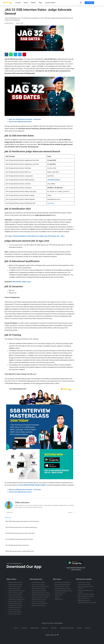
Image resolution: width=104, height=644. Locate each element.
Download (51, 203)
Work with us (24, 628)
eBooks (33, 3)
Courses (18, 3)
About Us (16, 628)
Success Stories (50, 3)
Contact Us (88, 628)
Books (26, 3)
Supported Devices (34, 628)
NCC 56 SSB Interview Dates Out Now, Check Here (20, 533)
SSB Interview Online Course (22, 282)
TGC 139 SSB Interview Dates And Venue (17, 545)
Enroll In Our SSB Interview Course (20, 122)
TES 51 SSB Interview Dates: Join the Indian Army (20, 551)
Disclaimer (80, 628)
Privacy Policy (54, 628)
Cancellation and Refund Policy (67, 628)
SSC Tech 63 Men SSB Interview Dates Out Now (19, 539)
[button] (81, 3)
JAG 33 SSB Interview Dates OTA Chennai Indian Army (21, 527)
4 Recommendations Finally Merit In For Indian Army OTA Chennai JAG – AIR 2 (39, 236)
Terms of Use (45, 628)
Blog (40, 3)
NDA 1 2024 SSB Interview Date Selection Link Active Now (22, 521)
